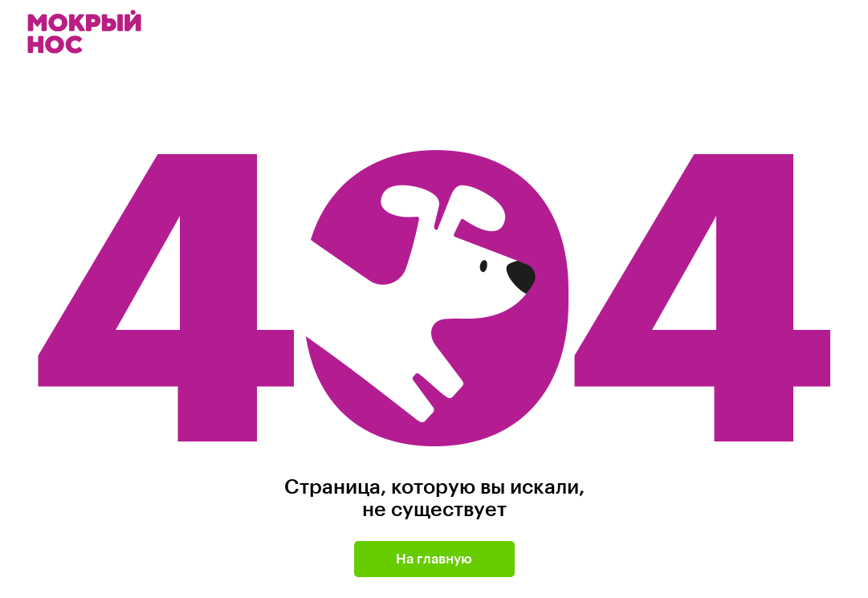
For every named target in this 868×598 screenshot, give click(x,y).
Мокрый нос (86, 32)
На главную (434, 559)
